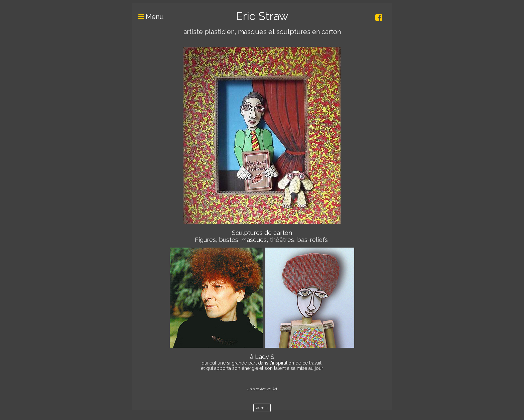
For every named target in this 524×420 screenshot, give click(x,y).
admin (262, 408)
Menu (148, 17)
